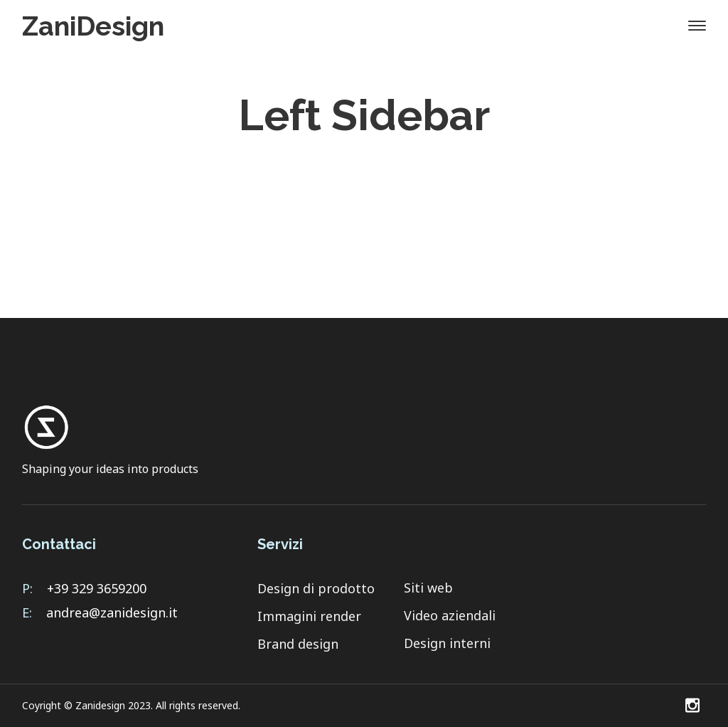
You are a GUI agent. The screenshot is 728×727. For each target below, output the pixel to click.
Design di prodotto (316, 588)
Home (317, 160)
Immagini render (309, 616)
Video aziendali (450, 615)
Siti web (428, 588)
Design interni (447, 643)
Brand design (298, 644)
